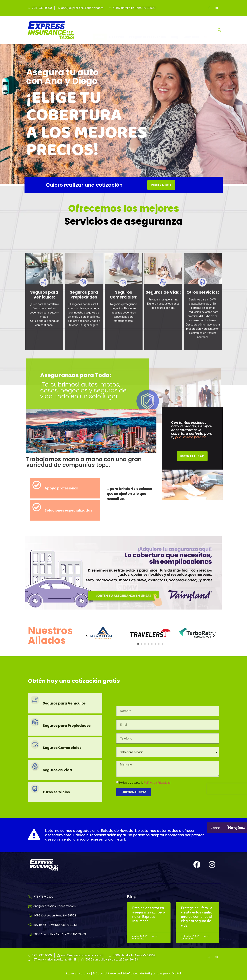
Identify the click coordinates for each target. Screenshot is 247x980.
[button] (138, 644)
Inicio (100, 31)
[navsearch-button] (219, 30)
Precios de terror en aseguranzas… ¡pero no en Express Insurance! (149, 915)
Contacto (191, 31)
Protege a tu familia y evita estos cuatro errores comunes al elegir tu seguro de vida (197, 917)
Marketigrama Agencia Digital (160, 973)
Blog (175, 31)
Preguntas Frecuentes (147, 31)
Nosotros (117, 31)
